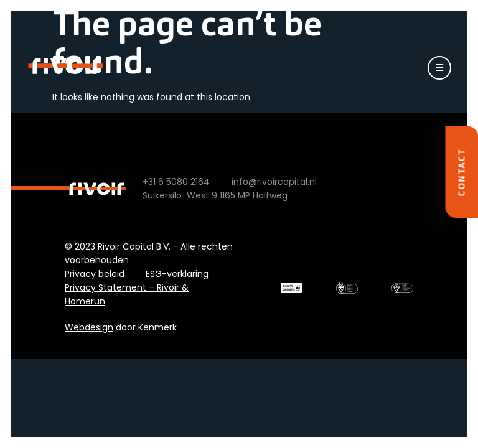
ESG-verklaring (177, 274)
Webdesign (89, 327)
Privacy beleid (95, 274)
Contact (461, 172)
